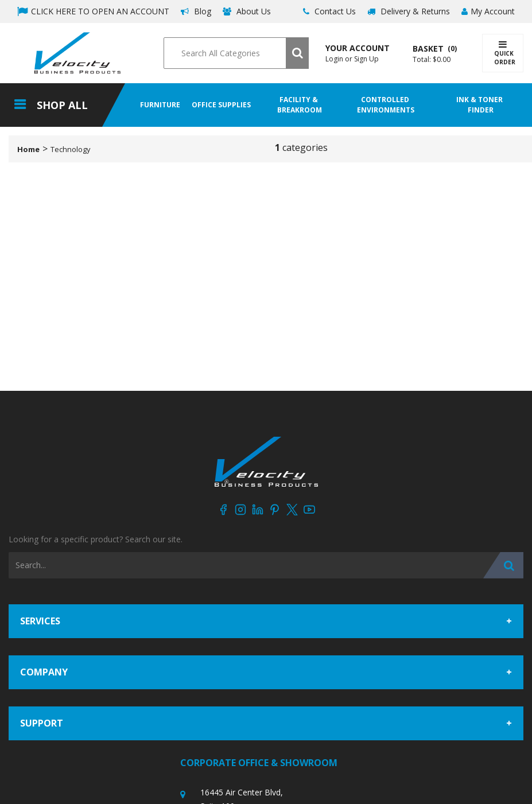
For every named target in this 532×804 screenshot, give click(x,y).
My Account (488, 11)
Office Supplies (221, 105)
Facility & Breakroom (300, 105)
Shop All (62, 105)
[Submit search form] (297, 53)
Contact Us (329, 11)
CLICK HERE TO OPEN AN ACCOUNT (93, 11)
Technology (70, 149)
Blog (196, 11)
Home (28, 149)
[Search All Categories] (236, 53)
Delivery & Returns (409, 11)
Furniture (160, 105)
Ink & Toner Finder (480, 105)
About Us (247, 11)
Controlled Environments (386, 105)
